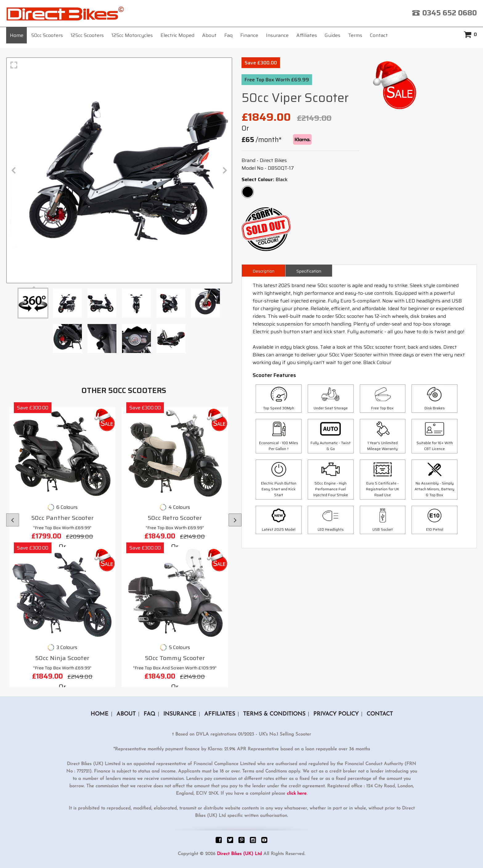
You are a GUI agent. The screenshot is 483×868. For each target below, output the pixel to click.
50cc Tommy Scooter (175, 658)
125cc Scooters (87, 35)
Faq (228, 35)
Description (264, 271)
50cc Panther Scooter (62, 518)
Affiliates (307, 35)
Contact (379, 35)
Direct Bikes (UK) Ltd (239, 854)
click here (297, 794)
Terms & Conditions (274, 714)
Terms (355, 35)
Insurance (277, 35)
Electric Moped (177, 35)
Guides (333, 35)
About (209, 35)
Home (17, 35)
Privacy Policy (336, 714)
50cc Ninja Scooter (62, 658)
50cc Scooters (47, 35)
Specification (309, 271)
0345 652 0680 (450, 13)
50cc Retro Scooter (175, 518)
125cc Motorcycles (132, 35)
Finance (249, 35)
